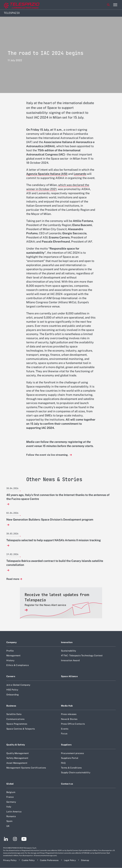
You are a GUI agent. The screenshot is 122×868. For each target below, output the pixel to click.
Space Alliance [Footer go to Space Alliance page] (69, 676)
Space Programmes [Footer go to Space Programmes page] (17, 724)
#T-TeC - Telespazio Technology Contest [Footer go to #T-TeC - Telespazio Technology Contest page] (82, 655)
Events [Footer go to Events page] (65, 729)
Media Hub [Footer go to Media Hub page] (67, 706)
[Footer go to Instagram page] (15, 839)
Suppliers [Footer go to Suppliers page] (66, 745)
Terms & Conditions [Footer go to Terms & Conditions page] (71, 768)
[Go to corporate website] (16, 5)
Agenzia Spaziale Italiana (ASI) (47, 174)
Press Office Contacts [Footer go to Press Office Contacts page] (73, 724)
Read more (13, 579)
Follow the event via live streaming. (48, 455)
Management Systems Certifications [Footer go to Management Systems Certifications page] (26, 768)
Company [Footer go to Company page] (12, 642)
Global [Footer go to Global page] (10, 784)
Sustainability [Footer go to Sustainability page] (69, 651)
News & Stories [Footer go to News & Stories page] (69, 719)
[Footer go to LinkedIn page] (6, 839)
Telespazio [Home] (12, 13)
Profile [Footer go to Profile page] (10, 651)
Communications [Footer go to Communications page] (15, 719)
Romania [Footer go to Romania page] (11, 816)
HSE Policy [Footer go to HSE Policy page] (12, 690)
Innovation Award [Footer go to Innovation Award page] (70, 660)
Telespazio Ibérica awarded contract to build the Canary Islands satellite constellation (55, 563)
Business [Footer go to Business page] (11, 706)
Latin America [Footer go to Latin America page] (14, 812)
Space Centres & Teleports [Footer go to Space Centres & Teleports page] (21, 729)
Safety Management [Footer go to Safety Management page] (17, 758)
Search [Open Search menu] (108, 5)
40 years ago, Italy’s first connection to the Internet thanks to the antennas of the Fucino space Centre (58, 497)
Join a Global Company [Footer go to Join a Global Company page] (18, 685)
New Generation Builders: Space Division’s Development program (50, 520)
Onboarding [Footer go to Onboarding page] (13, 695)
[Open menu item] (115, 5)
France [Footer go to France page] (10, 797)
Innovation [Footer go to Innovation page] (67, 642)
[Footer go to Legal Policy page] (70, 860)
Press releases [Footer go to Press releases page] (69, 714)
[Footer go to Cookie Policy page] (28, 860)
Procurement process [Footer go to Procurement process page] (72, 753)
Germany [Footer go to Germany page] (11, 802)
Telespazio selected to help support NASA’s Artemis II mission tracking (54, 540)
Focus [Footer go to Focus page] (64, 734)
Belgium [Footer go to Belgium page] (11, 792)
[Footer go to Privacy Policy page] (10, 860)
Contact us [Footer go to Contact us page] (67, 784)
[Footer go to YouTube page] (24, 839)
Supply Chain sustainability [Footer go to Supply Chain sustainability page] (76, 772)
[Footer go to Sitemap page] (85, 860)
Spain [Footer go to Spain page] (9, 821)
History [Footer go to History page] (10, 660)
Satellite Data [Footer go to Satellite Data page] (14, 714)
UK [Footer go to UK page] (8, 826)
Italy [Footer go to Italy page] (9, 807)
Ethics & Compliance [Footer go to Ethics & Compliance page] (18, 665)
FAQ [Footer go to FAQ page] (63, 763)
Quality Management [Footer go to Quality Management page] (18, 753)
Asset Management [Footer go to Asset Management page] (17, 763)
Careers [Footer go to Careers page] (11, 676)
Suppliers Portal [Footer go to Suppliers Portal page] (70, 758)
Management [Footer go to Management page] (14, 655)
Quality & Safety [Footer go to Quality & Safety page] (16, 745)
